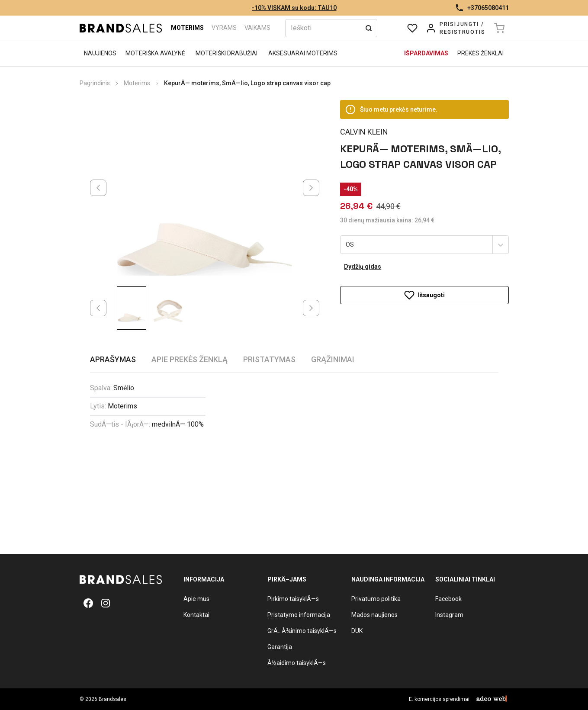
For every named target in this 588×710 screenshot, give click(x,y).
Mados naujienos (374, 615)
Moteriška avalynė (155, 53)
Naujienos (100, 53)
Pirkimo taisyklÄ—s (293, 599)
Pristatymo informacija (299, 615)
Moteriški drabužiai (227, 53)
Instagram (449, 615)
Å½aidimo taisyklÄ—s (297, 663)
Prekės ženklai (480, 53)
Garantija (280, 647)
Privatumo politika (376, 599)
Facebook (448, 599)
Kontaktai (196, 615)
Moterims (187, 28)
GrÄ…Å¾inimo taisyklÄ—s (302, 631)
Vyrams (224, 28)
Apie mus (196, 599)
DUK (357, 631)
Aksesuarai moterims (303, 53)
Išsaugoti (424, 276)
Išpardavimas (426, 53)
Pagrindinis (95, 83)
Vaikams (257, 28)
